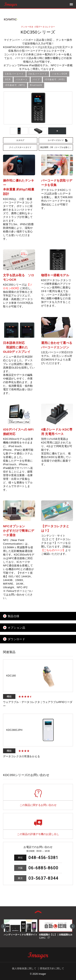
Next (72, 926)
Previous (4, 926)
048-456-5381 (43, 858)
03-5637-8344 (43, 878)
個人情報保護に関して (24, 968)
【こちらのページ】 (53, 550)
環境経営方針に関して (52, 968)
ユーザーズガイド (56, 140)
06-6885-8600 (43, 868)
